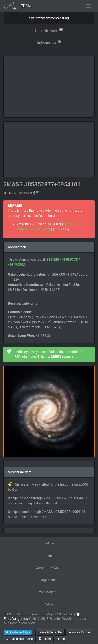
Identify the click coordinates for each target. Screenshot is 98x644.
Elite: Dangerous (16, 619)
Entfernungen (49, 42)
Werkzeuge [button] (48, 592)
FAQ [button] (48, 543)
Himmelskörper (49, 30)
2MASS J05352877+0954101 (39, 224)
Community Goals (49, 568)
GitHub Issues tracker (20, 639)
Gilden (49, 556)
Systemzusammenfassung (49, 18)
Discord (45, 639)
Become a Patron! (79, 632)
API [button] (48, 604)
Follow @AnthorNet (50, 632)
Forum (61, 639)
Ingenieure (49, 580)
